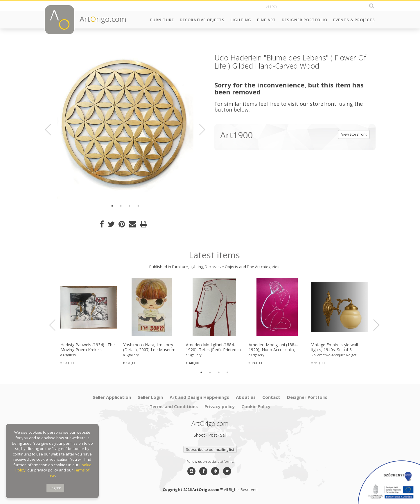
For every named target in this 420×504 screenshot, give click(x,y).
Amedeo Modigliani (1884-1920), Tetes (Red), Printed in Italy (213, 347)
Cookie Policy (256, 406)
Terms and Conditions (174, 406)
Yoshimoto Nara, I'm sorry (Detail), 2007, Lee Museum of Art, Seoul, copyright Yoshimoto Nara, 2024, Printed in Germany (149, 347)
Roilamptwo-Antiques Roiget (334, 355)
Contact (271, 397)
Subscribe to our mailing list (210, 449)
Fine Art (266, 20)
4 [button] (138, 206)
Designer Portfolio (305, 20)
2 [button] (121, 206)
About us (246, 397)
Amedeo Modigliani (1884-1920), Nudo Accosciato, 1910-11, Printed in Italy (273, 347)
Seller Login (150, 397)
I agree (55, 488)
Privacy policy (220, 406)
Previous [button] (51, 130)
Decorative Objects (202, 20)
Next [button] (199, 130)
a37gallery (68, 355)
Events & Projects (354, 20)
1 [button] (112, 206)
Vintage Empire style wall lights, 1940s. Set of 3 (335, 347)
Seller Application (112, 397)
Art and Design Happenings (199, 397)
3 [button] (130, 206)
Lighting (241, 20)
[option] (125, 126)
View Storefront (354, 134)
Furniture (162, 20)
